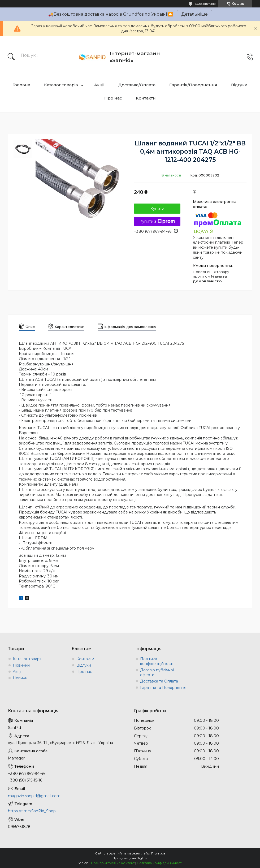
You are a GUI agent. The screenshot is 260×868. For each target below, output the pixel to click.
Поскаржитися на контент (113, 863)
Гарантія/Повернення (193, 85)
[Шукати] (11, 57)
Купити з (157, 221)
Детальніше (194, 14)
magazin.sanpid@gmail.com (34, 796)
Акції (99, 85)
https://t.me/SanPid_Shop (32, 811)
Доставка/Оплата (137, 85)
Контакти (146, 98)
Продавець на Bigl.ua (130, 858)
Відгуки (239, 85)
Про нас (113, 98)
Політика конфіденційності (157, 661)
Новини (20, 678)
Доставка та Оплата (159, 681)
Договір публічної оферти (157, 672)
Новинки (21, 665)
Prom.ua (158, 853)
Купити (157, 209)
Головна (21, 85)
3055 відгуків (205, 4)
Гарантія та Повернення (163, 688)
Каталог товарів (61, 85)
